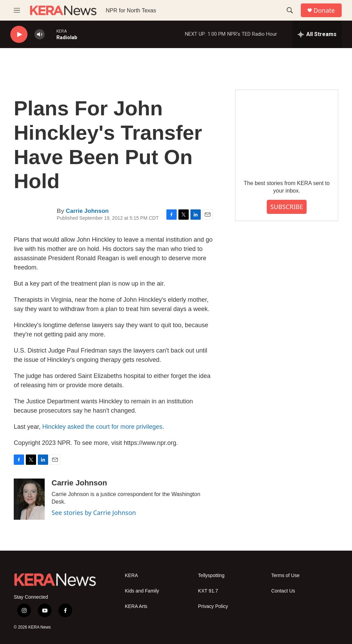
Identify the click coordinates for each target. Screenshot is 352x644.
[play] (19, 34)
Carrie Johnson (87, 211)
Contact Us (283, 591)
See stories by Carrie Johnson (94, 513)
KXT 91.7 (208, 591)
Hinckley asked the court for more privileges (102, 427)
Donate (324, 10)
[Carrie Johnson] (29, 499)
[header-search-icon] (290, 10)
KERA (131, 576)
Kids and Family (142, 591)
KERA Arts (136, 606)
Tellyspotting (211, 576)
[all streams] (317, 34)
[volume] (40, 34)
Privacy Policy (213, 606)
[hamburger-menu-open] (17, 10)
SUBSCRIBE (287, 207)
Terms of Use (285, 576)
